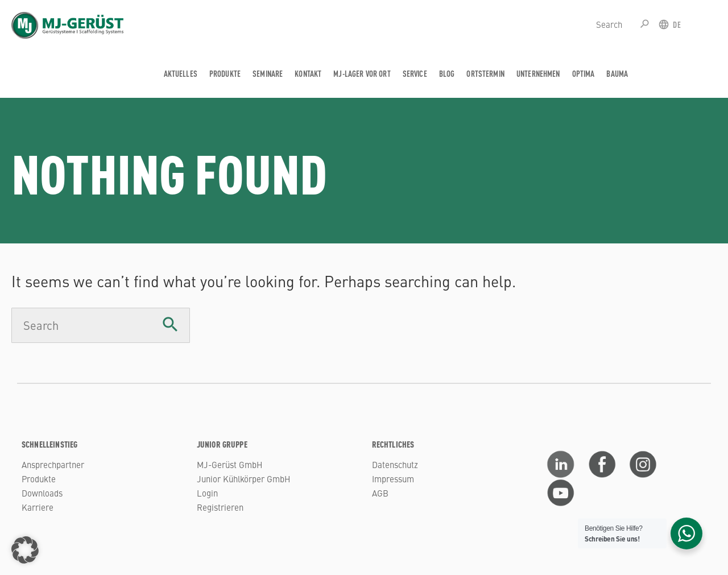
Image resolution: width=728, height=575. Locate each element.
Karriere (38, 507)
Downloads (42, 493)
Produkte (39, 479)
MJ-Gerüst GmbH (229, 464)
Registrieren (220, 507)
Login (207, 493)
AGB (380, 493)
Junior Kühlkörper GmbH (243, 479)
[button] (25, 550)
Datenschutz (395, 464)
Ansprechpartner (53, 464)
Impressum (393, 479)
